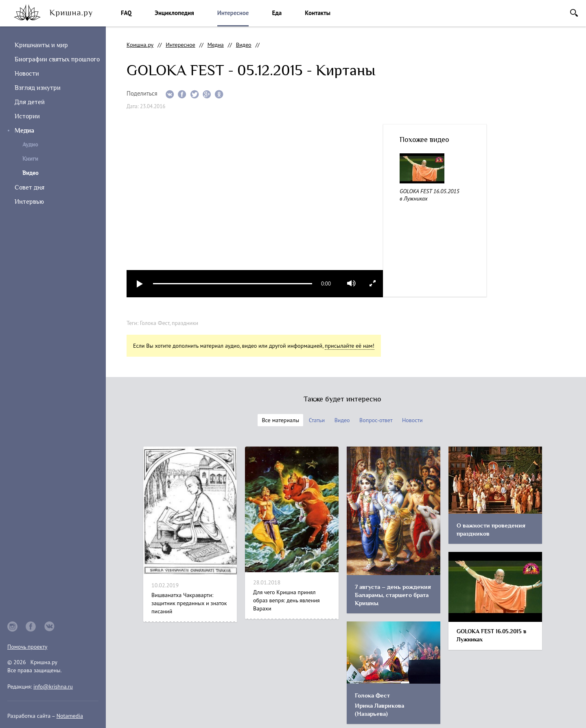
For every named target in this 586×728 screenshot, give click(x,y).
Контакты (318, 13)
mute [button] (351, 283)
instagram (12, 627)
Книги (30, 159)
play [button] (140, 284)
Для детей (30, 102)
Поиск (574, 13)
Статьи (317, 420)
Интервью (29, 202)
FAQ (126, 13)
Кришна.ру (140, 45)
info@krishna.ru (53, 687)
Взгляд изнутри (38, 88)
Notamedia (70, 716)
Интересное (233, 13)
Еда (277, 13)
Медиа (24, 131)
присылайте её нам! (350, 346)
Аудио (30, 145)
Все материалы (280, 420)
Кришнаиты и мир (41, 45)
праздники (185, 323)
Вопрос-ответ (376, 420)
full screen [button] (373, 283)
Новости (27, 74)
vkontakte (50, 627)
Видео (244, 45)
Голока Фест (155, 323)
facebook (31, 627)
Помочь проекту (27, 647)
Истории (27, 116)
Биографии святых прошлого (57, 59)
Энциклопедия (174, 13)
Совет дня (30, 187)
